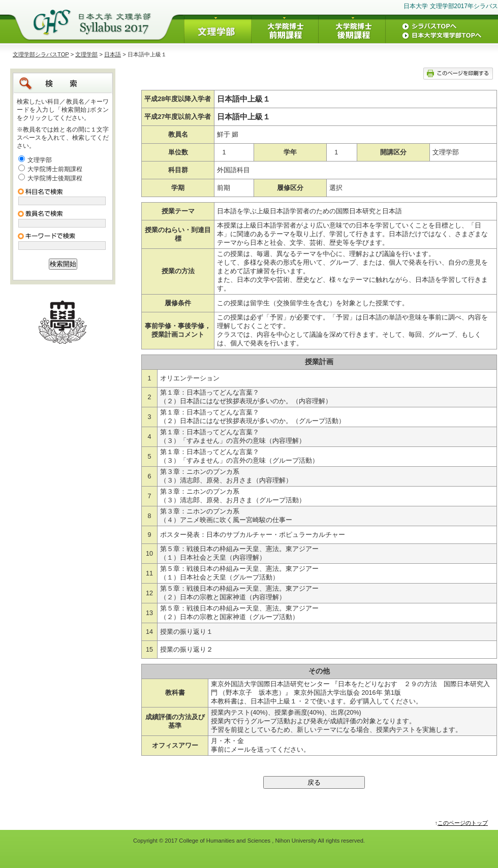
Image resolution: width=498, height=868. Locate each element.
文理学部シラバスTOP (41, 54)
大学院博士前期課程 (55, 169)
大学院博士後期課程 (55, 178)
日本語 (113, 54)
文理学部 (86, 54)
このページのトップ (463, 823)
